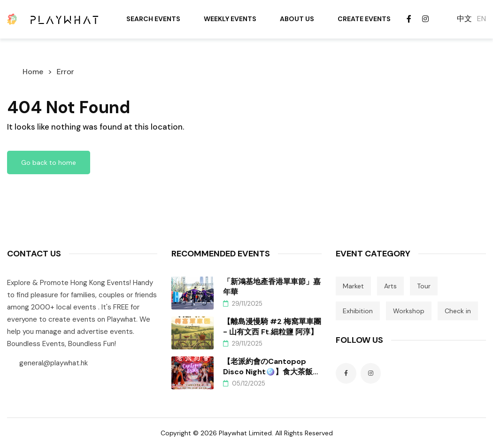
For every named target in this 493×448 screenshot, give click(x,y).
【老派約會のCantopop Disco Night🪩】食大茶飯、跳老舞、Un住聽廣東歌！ (272, 367)
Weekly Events (230, 19)
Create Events (364, 19)
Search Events (153, 19)
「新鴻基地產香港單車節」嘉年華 (272, 287)
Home (33, 72)
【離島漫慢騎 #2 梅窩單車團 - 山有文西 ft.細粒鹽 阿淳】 (272, 327)
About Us (297, 19)
